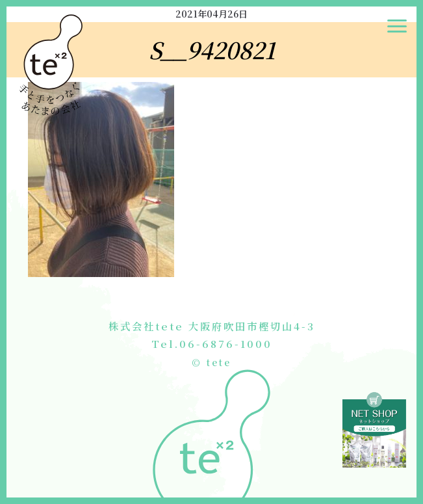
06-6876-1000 (226, 343)
